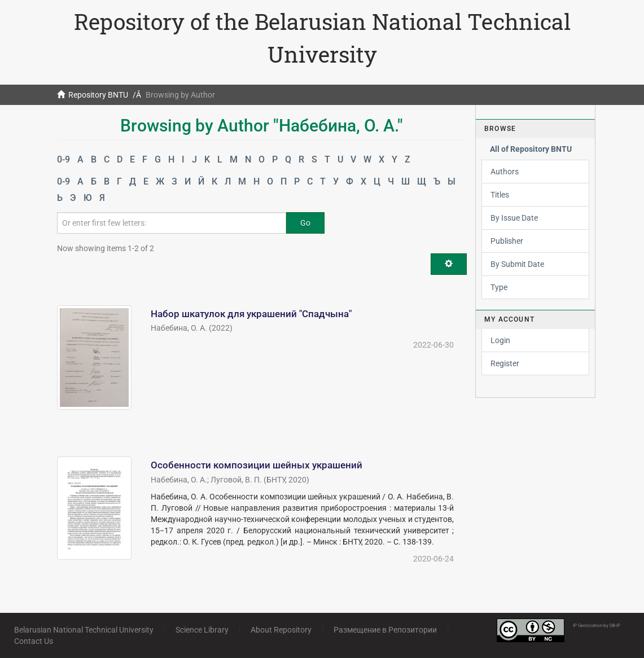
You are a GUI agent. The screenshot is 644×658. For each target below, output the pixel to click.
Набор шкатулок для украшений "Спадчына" (251, 314)
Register (505, 363)
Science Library (202, 630)
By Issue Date (514, 218)
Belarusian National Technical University (84, 630)
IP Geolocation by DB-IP (597, 626)
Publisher (507, 241)
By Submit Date (517, 264)
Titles (500, 195)
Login (500, 340)
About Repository (281, 630)
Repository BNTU (98, 95)
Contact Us (34, 641)
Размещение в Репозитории (385, 630)
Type (499, 287)
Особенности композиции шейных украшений (257, 465)
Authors (505, 172)
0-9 (63, 159)
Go (305, 223)
